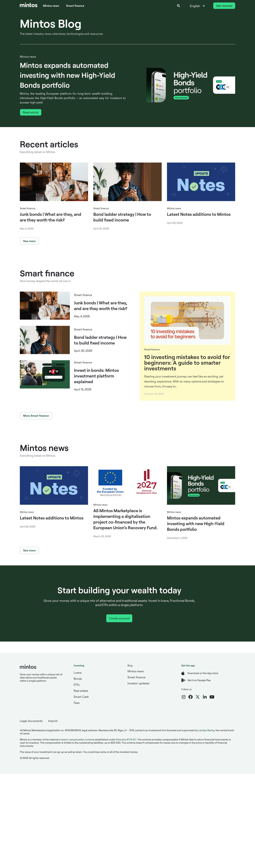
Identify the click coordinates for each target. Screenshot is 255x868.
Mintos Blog (51, 23)
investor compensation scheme (77, 739)
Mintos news (51, 6)
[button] (178, 6)
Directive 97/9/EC (126, 739)
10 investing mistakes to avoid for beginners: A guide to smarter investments (187, 362)
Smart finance (75, 6)
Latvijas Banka (206, 730)
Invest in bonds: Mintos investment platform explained (96, 376)
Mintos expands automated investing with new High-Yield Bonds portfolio (67, 75)
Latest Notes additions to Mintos (199, 214)
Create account (119, 618)
